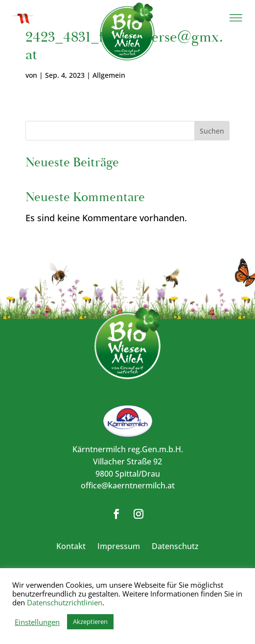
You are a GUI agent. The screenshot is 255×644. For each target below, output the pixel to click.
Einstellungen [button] (37, 622)
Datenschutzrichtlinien (65, 602)
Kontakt (71, 546)
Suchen (212, 131)
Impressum (119, 546)
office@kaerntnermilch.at (128, 485)
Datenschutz (175, 546)
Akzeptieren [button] (90, 621)
